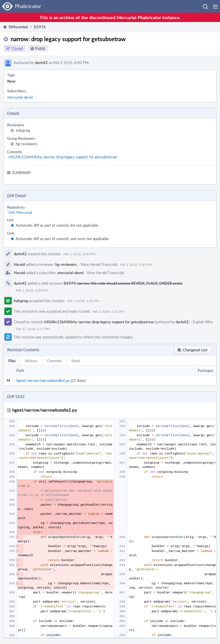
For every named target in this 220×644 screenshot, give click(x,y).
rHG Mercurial (20, 212)
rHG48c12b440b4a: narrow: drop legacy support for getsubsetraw (63, 157)
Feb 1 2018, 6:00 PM (79, 254)
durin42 (41, 63)
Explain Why (203, 322)
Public (41, 48)
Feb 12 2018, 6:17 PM (33, 329)
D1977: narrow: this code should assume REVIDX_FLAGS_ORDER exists (123, 283)
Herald (19, 264)
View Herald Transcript (99, 264)
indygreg (23, 130)
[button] (215, 6)
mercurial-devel (20, 97)
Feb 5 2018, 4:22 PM (83, 301)
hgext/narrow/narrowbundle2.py (43, 380)
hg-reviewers (27, 144)
